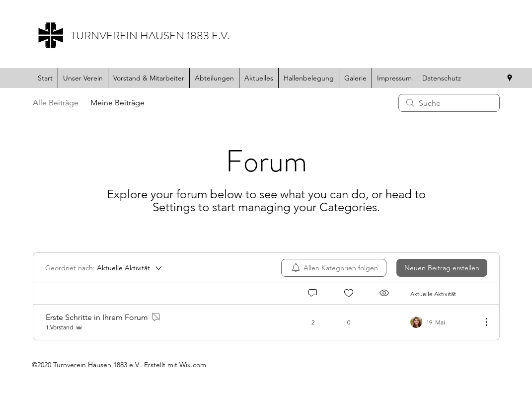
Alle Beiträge (56, 103)
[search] (449, 103)
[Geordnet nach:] (104, 268)
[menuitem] (334, 268)
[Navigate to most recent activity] (442, 322)
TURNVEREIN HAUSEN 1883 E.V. (151, 36)
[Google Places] (510, 78)
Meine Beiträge (117, 103)
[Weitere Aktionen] (481, 322)
